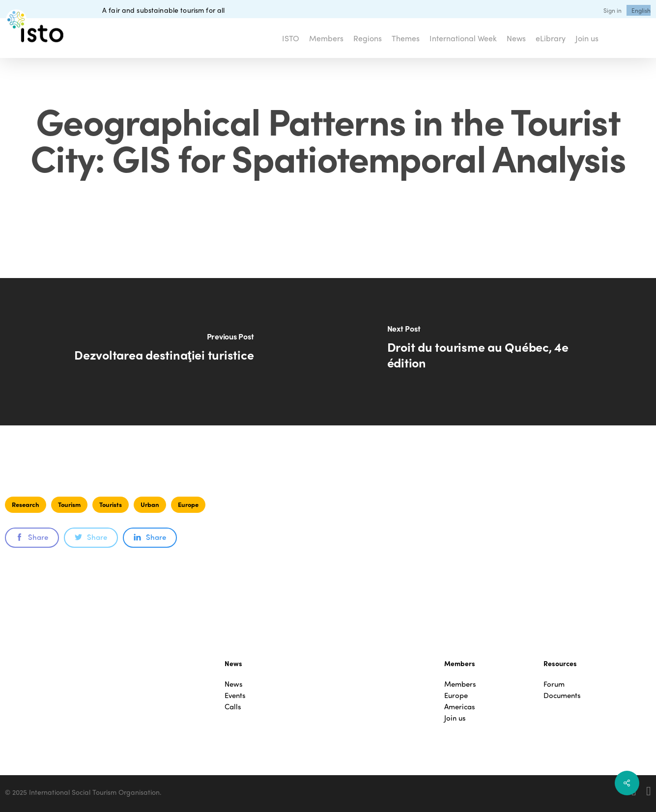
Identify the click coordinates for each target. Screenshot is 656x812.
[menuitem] (641, 10)
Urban (150, 504)
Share (32, 537)
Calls (233, 707)
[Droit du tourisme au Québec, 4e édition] (492, 352)
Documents (562, 695)
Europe (188, 504)
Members (460, 684)
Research (26, 504)
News (234, 684)
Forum (554, 684)
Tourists (111, 504)
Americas (460, 707)
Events (235, 695)
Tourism (69, 504)
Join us (455, 718)
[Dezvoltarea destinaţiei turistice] (164, 352)
